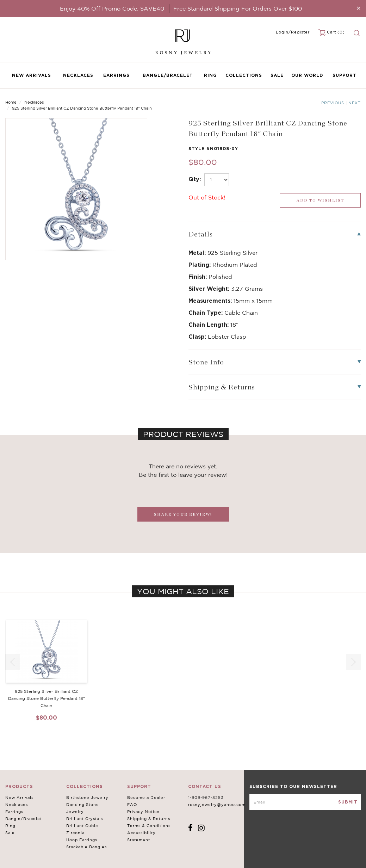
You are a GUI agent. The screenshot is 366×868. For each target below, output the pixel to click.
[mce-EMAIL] (305, 802)
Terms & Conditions (149, 826)
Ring (210, 75)
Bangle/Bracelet (168, 75)
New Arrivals (32, 75)
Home (11, 102)
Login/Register (293, 32)
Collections (244, 75)
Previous (333, 103)
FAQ (132, 805)
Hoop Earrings (82, 840)
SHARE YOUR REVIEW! (183, 514)
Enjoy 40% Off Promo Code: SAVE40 (112, 8)
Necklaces (78, 75)
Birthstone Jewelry (87, 798)
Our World (307, 75)
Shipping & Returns (149, 819)
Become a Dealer (146, 798)
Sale (277, 75)
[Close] (359, 8)
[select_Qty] (217, 180)
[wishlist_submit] (320, 200)
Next (355, 103)
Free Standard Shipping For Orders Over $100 (238, 8)
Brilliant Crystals (85, 819)
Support (345, 75)
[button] (353, 662)
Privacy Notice (143, 812)
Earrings (116, 75)
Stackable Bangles (86, 847)
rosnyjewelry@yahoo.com (217, 805)
